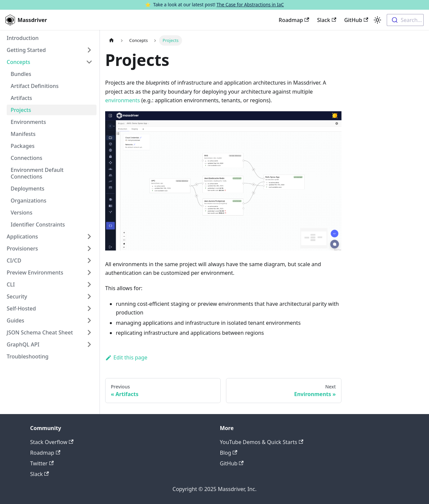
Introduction (23, 38)
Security (17, 296)
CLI (11, 284)
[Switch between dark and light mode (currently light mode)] (377, 20)
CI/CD (14, 260)
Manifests (23, 134)
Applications (22, 237)
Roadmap (294, 20)
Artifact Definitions (35, 86)
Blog (229, 453)
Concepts (18, 62)
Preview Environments (35, 272)
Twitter (42, 463)
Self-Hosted (21, 308)
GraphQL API (23, 344)
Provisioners (22, 249)
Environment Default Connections (37, 173)
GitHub (356, 20)
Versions (21, 213)
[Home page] (111, 40)
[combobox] (405, 20)
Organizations (28, 201)
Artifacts (21, 98)
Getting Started (26, 50)
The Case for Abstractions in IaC (250, 4)
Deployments (27, 189)
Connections (26, 158)
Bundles (21, 74)
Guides (15, 320)
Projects (21, 110)
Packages (23, 146)
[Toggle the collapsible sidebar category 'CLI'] (89, 284)
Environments (28, 122)
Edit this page (126, 357)
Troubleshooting (28, 356)
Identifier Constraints (38, 225)
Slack (327, 20)
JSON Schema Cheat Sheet (40, 332)
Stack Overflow (52, 442)
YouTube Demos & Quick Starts (262, 442)
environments (122, 100)
